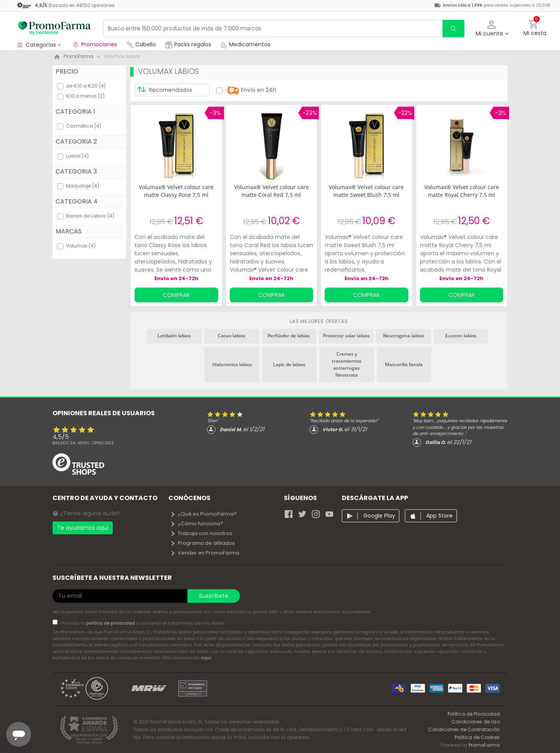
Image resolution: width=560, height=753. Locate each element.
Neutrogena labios (404, 336)
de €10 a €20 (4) (86, 86)
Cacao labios (232, 336)
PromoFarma (484, 745)
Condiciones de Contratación (464, 729)
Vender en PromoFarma (205, 553)
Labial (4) (77, 156)
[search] (453, 29)
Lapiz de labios (289, 364)
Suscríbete (214, 596)
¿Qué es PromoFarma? (203, 514)
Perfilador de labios (289, 336)
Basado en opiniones (83, 443)
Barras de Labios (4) (90, 216)
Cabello (141, 44)
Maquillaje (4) (83, 186)
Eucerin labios (461, 336)
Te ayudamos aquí (83, 528)
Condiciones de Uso (476, 722)
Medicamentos (245, 44)
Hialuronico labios (232, 364)
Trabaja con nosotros (201, 533)
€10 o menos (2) (85, 96)
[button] (492, 29)
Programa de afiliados (202, 543)
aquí (206, 658)
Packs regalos (188, 44)
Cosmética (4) (84, 126)
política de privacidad (111, 623)
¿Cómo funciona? (197, 524)
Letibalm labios (174, 336)
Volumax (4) (81, 246)
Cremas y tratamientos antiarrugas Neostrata (346, 364)
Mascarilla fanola (404, 364)
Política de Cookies (477, 737)
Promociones (95, 44)
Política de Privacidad (474, 714)
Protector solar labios (346, 336)
